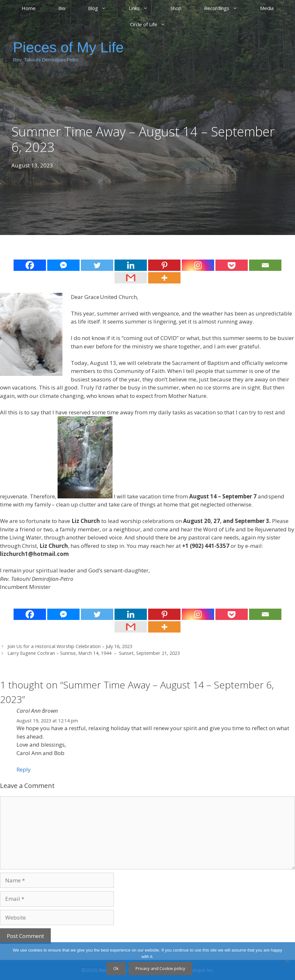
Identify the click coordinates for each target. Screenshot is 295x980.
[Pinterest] (164, 265)
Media (267, 8)
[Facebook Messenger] (63, 265)
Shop (176, 8)
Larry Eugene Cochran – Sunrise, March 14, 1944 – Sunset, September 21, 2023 (94, 653)
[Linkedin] (131, 265)
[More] (164, 278)
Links (144, 8)
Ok (116, 968)
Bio (62, 8)
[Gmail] (131, 278)
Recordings (226, 8)
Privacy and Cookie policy (160, 968)
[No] (287, 961)
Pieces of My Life (68, 47)
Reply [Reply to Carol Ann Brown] (24, 769)
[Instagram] (198, 265)
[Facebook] (30, 265)
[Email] (265, 265)
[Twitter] (97, 265)
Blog (103, 8)
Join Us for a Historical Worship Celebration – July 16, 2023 (70, 646)
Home (29, 8)
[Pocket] (232, 265)
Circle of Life (153, 24)
